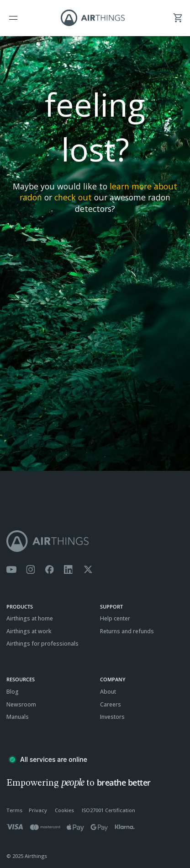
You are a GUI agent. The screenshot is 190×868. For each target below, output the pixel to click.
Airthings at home (30, 618)
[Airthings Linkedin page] (69, 570)
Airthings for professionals (42, 644)
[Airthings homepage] (95, 541)
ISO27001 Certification (108, 810)
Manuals (18, 717)
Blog (13, 692)
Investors (112, 717)
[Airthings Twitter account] (88, 570)
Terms (14, 810)
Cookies (64, 810)
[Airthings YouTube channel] (11, 570)
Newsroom (21, 704)
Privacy (38, 810)
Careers (111, 704)
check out (73, 197)
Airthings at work (29, 631)
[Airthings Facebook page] (49, 570)
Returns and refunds (127, 631)
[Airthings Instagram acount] (31, 570)
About (108, 692)
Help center (115, 618)
